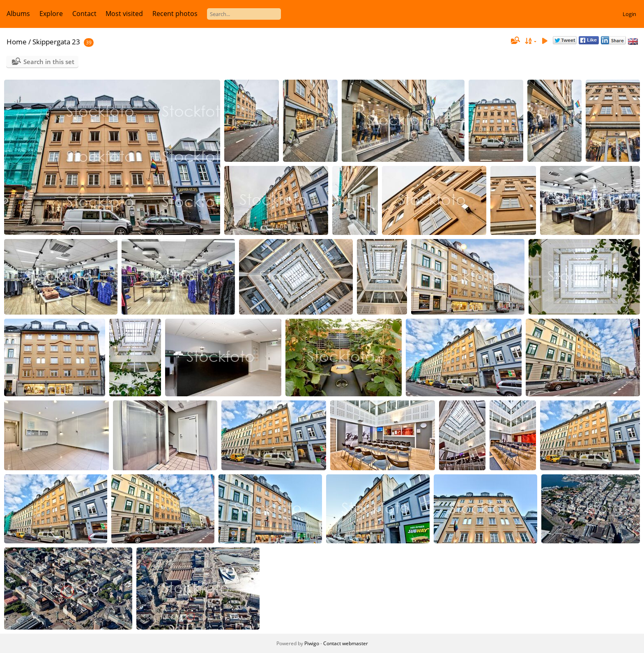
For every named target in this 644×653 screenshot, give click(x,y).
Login (629, 14)
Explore (51, 14)
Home (17, 42)
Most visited (124, 14)
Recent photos (175, 14)
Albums (18, 14)
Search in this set (49, 62)
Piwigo (312, 643)
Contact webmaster (346, 643)
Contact (84, 14)
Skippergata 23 (56, 42)
